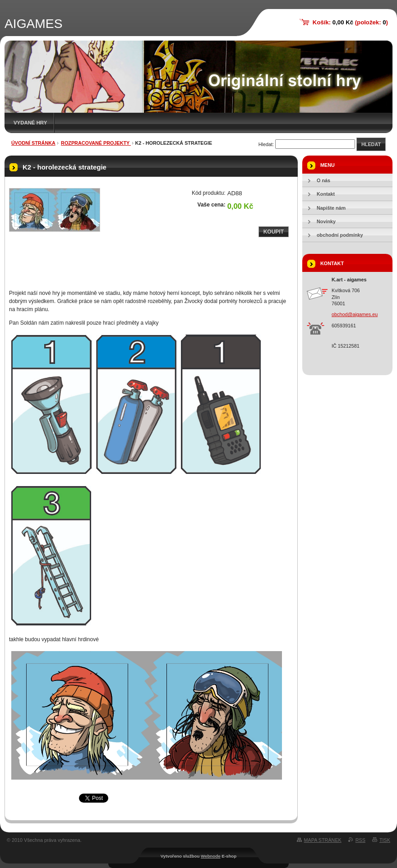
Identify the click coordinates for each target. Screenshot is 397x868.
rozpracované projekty (96, 143)
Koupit (274, 232)
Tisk (385, 840)
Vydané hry (30, 123)
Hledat (371, 144)
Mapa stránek (323, 840)
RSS (360, 840)
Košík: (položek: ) (350, 22)
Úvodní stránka (33, 143)
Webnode (211, 856)
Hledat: (266, 144)
